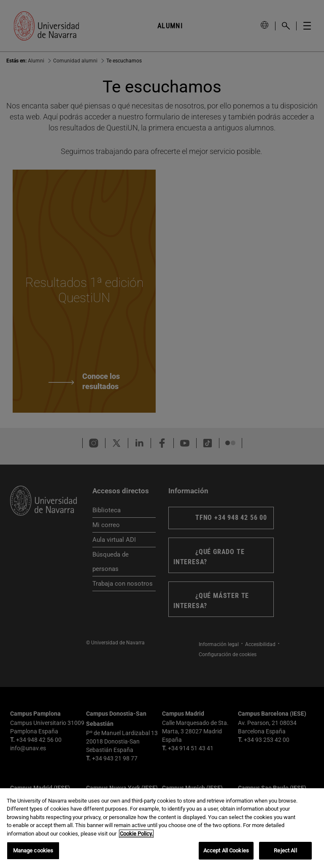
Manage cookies (33, 850)
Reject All (285, 850)
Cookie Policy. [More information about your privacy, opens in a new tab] (136, 834)
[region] (162, 828)
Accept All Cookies (226, 850)
